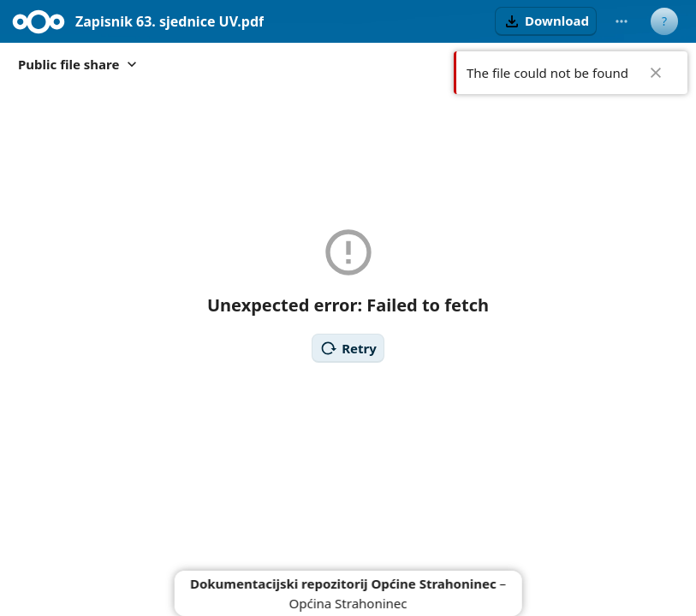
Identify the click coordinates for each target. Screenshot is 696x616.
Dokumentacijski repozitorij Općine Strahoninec (343, 583)
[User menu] (664, 21)
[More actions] (622, 21)
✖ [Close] (656, 73)
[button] (546, 21)
